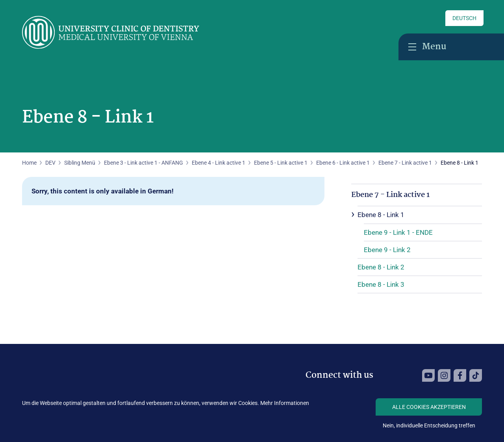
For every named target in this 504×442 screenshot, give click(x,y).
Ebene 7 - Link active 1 (405, 163)
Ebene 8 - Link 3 (381, 284)
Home (29, 163)
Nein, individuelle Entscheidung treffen (429, 425)
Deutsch (464, 18)
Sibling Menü (80, 163)
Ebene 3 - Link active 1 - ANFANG (144, 163)
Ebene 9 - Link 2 (387, 250)
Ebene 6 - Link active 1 (343, 163)
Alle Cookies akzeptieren (429, 407)
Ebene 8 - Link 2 (381, 267)
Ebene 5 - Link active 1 (281, 163)
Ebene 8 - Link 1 (381, 215)
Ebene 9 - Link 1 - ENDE (398, 232)
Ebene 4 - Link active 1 (219, 163)
